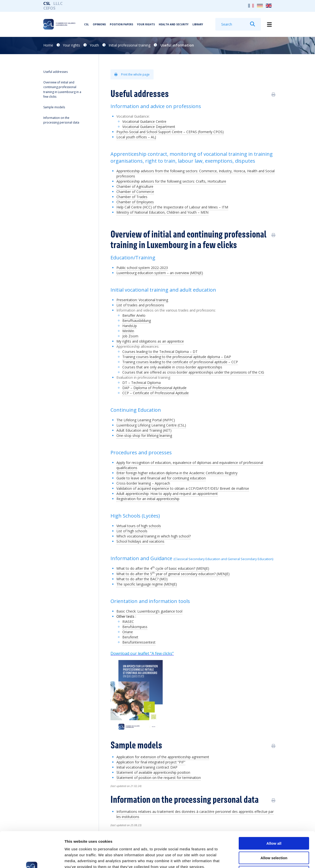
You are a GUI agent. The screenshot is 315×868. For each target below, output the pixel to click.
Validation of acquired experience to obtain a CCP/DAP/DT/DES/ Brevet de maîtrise (183, 488)
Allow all (274, 808)
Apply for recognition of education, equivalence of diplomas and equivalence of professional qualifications (190, 465)
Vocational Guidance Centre (144, 121)
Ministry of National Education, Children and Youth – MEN (162, 212)
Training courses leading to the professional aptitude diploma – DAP (177, 357)
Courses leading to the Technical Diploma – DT (160, 352)
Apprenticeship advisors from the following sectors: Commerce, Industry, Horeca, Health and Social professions (196, 174)
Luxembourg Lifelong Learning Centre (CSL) (151, 425)
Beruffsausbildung (137, 321)
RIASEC (128, 622)
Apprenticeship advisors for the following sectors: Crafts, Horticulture (171, 181)
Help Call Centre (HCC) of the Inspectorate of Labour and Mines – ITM (172, 207)
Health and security (174, 24)
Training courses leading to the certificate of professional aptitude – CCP (180, 362)
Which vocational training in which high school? (154, 536)
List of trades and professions (140, 305)
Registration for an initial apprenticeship (148, 499)
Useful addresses (55, 72)
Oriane (128, 632)
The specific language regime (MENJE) (147, 584)
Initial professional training (129, 45)
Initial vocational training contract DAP (147, 767)
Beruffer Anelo (134, 315)
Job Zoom (130, 336)
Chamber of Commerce (135, 192)
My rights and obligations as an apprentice (150, 341)
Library (198, 24)
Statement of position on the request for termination (159, 778)
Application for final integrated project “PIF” (151, 762)
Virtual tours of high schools (139, 526)
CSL (47, 3)
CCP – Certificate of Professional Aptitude (156, 393)
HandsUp (130, 326)
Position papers (121, 24)
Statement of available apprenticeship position (153, 772)
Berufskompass (135, 627)
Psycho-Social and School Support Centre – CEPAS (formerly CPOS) (170, 132)
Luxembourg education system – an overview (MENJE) (160, 273)
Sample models (54, 107)
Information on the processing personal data (61, 120)
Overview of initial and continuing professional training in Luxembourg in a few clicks (62, 89)
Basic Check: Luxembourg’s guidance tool (149, 611)
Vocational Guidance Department (149, 127)
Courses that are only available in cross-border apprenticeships (172, 367)
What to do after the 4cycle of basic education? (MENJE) (163, 568)
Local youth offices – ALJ (136, 137)
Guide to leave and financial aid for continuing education (161, 478)
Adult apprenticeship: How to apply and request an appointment (167, 494)
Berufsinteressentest (139, 642)
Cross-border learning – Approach (143, 483)
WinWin (128, 331)
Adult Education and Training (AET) (144, 430)
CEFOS (49, 8)
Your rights (146, 24)
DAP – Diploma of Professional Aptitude (154, 388)
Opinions (99, 24)
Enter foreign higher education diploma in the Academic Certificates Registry (177, 473)
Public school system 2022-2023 (142, 268)
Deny (274, 837)
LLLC (58, 3)
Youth (94, 45)
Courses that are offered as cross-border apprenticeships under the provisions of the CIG (193, 372)
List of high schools (132, 531)
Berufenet (130, 637)
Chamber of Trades (132, 197)
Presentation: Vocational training (142, 300)
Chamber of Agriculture (135, 186)
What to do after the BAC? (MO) (142, 579)
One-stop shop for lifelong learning (144, 435)
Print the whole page (132, 74)
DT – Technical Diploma (142, 383)
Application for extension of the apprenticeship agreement (163, 757)
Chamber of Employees (135, 202)
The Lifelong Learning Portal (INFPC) (146, 420)
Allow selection (274, 822)
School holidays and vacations (140, 541)
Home (48, 45)
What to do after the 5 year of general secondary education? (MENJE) (173, 574)
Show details (258, 858)
